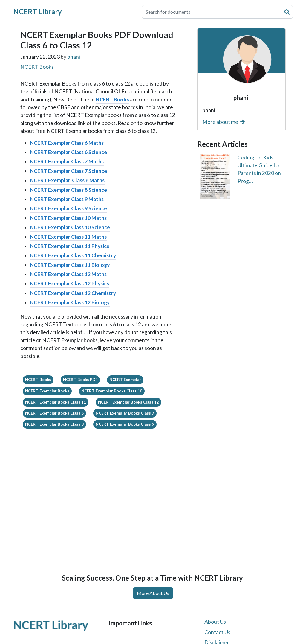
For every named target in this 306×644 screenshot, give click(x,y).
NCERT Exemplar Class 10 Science (70, 227)
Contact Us (217, 632)
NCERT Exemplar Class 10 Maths (68, 218)
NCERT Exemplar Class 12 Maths (68, 274)
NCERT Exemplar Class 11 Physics (69, 246)
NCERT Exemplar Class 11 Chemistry (73, 255)
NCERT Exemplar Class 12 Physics (69, 283)
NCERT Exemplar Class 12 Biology (70, 302)
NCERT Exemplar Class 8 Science (68, 190)
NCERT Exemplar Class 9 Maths (67, 199)
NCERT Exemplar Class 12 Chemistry (73, 293)
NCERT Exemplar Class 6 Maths (67, 143)
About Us (215, 622)
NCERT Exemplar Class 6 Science (68, 152)
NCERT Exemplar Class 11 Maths (68, 237)
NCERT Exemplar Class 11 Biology (70, 265)
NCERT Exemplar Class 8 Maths (67, 180)
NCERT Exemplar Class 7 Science (68, 171)
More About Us (153, 593)
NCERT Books (37, 67)
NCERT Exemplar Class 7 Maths (67, 161)
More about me (224, 122)
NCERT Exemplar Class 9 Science (68, 208)
